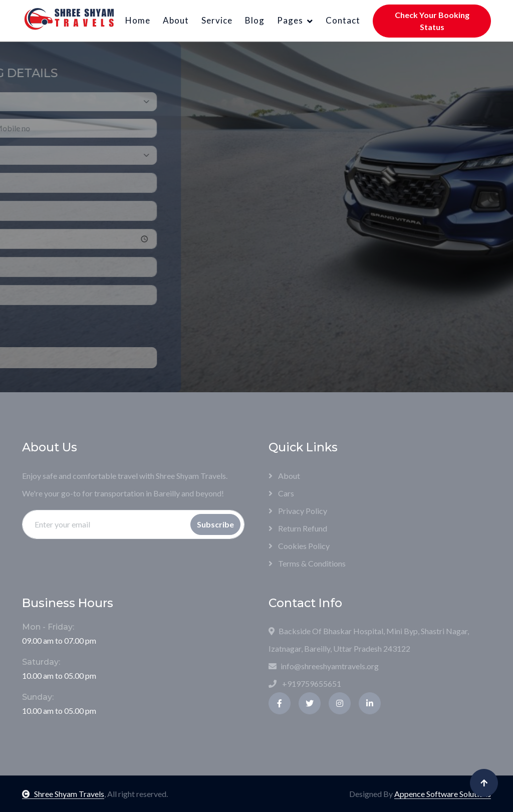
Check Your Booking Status (432, 21)
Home (138, 20)
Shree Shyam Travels (63, 794)
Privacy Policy (298, 511)
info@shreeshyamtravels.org (324, 666)
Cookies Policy (299, 546)
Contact (343, 20)
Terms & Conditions (307, 563)
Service (217, 20)
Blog (255, 20)
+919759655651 (305, 684)
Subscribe (215, 524)
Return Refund (298, 528)
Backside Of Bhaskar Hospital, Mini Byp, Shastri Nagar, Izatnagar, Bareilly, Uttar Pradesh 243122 (369, 640)
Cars (281, 493)
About (176, 20)
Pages (290, 20)
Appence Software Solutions (443, 794)
